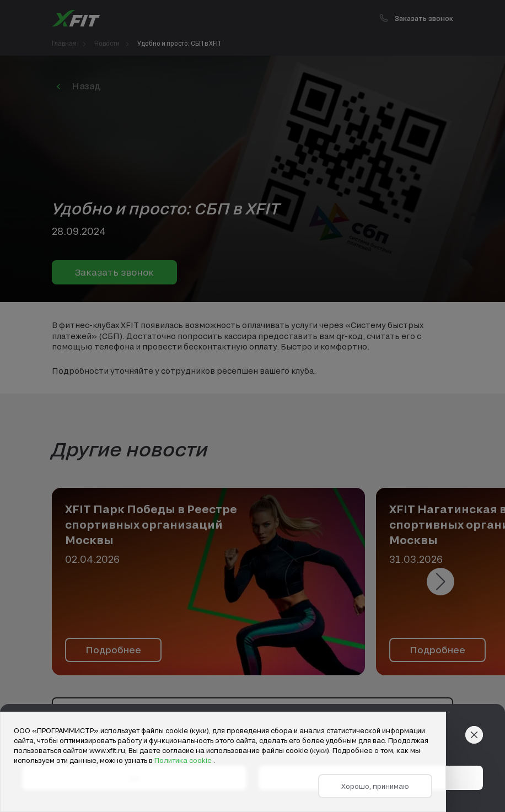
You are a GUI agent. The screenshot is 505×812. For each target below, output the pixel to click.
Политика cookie (184, 760)
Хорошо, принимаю (375, 786)
